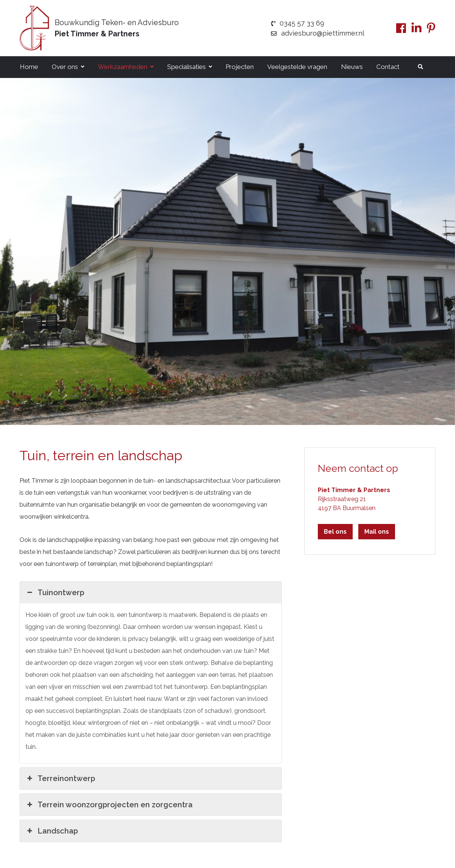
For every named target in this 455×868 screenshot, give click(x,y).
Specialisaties (186, 67)
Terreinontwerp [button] (60, 778)
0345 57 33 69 (298, 23)
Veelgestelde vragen (297, 67)
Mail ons (377, 532)
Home (29, 67)
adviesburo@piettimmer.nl (318, 33)
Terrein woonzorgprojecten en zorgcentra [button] (109, 805)
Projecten (240, 67)
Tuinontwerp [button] (55, 593)
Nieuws (352, 67)
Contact (388, 67)
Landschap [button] (52, 831)
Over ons (65, 67)
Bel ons (335, 532)
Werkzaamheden (123, 67)
